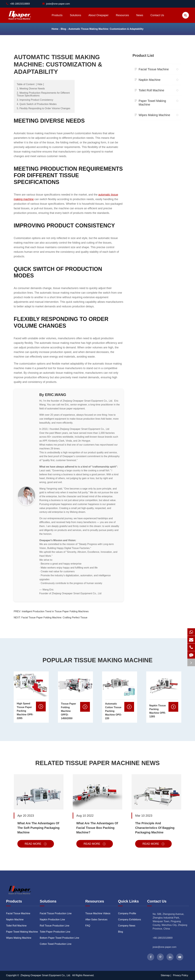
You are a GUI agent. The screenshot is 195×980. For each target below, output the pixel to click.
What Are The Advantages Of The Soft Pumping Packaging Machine (38, 828)
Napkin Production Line (52, 920)
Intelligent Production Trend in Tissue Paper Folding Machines (55, 611)
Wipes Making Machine (158, 115)
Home (55, 29)
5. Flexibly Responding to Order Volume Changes (43, 108)
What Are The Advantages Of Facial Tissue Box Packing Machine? (97, 828)
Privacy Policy (181, 975)
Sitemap (165, 975)
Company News (127, 926)
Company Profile (127, 913)
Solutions (75, 18)
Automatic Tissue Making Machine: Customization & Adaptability (106, 29)
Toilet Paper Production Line (55, 932)
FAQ (88, 926)
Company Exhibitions (129, 920)
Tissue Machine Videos (98, 913)
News (140, 18)
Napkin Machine (158, 80)
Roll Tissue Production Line (55, 926)
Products (57, 18)
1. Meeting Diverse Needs (31, 89)
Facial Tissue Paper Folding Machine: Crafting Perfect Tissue (54, 618)
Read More (36, 844)
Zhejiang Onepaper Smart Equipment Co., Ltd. (46, 975)
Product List (143, 55)
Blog (63, 29)
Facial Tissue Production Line (56, 913)
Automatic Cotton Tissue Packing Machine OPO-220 (113, 711)
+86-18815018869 (163, 938)
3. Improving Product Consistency (35, 100)
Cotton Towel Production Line (56, 944)
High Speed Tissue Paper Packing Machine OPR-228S (25, 711)
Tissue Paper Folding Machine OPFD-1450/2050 (68, 711)
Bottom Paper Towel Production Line (59, 938)
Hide (40, 84)
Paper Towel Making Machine (158, 102)
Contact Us (157, 18)
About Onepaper (98, 18)
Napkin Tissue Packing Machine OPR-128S (158, 711)
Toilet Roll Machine (158, 90)
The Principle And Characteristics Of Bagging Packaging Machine (155, 828)
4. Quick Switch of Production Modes (37, 104)
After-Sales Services (96, 920)
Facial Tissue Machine (158, 69)
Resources (122, 18)
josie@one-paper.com (56, 4)
